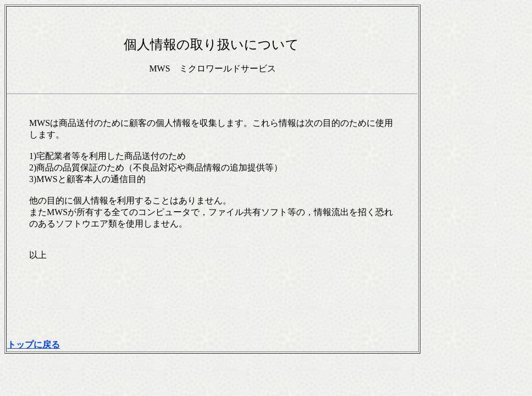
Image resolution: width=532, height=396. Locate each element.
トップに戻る (34, 345)
